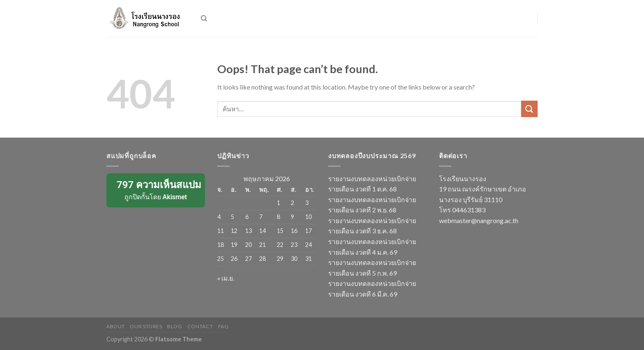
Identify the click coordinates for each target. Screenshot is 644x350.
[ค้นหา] (204, 18)
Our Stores (146, 326)
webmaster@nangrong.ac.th (479, 220)
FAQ (223, 326)
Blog (175, 326)
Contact (200, 326)
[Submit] (529, 109)
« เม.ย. (226, 278)
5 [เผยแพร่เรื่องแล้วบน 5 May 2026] (232, 217)
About (116, 326)
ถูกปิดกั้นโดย (156, 190)
